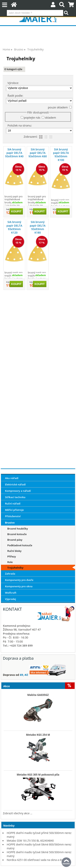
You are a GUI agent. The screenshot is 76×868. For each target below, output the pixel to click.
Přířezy (12, 556)
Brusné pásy (15, 540)
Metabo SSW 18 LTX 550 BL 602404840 (30, 841)
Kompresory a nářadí (18, 491)
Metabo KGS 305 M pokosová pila (38, 775)
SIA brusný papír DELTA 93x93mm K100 (61, 155)
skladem (50, 117)
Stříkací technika (15, 497)
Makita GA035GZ (38, 695)
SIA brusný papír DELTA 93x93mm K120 (14, 227)
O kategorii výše (13, 69)
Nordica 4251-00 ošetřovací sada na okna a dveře (37, 860)
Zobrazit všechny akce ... (18, 813)
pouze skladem (58, 107)
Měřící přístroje (14, 510)
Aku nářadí (12, 478)
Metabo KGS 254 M (38, 735)
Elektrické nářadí (15, 484)
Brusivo (10, 523)
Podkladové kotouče (20, 545)
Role (10, 562)
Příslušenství (13, 516)
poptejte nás (32, 117)
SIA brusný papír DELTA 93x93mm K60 (38, 153)
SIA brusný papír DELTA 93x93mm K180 (38, 227)
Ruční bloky (14, 551)
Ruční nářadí (13, 504)
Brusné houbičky (18, 529)
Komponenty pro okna (19, 586)
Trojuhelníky (15, 568)
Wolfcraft (11, 593)
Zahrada (10, 574)
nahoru (66, 862)
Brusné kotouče (17, 534)
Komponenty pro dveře (19, 580)
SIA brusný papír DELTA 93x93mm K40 (14, 153)
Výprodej (10, 599)
